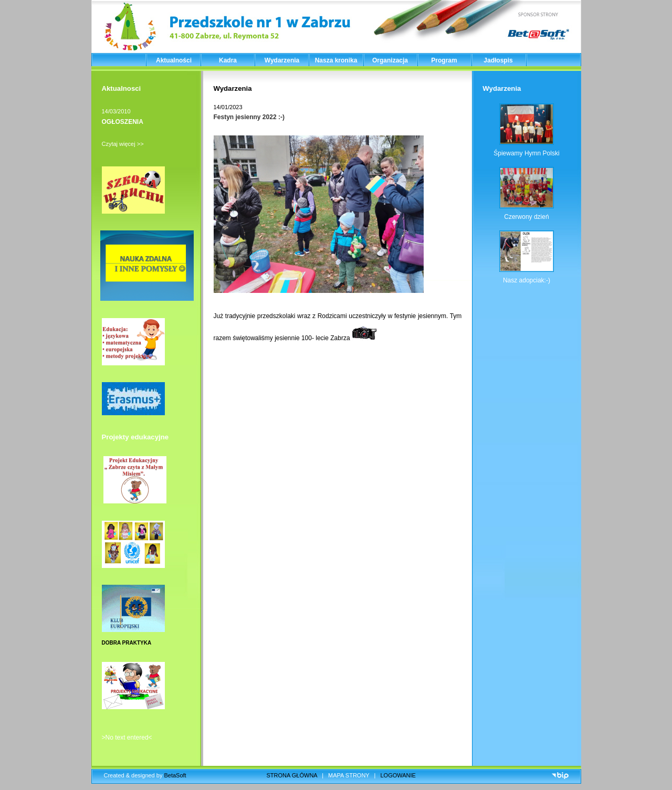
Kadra (228, 60)
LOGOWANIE (398, 775)
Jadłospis (498, 60)
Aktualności (174, 60)
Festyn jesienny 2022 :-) (249, 117)
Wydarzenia (282, 60)
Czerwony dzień (526, 217)
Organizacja (390, 60)
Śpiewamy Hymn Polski (526, 153)
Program (444, 60)
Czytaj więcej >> (123, 144)
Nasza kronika (336, 60)
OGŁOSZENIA (123, 122)
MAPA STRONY (349, 775)
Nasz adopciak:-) (527, 280)
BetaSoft (175, 775)
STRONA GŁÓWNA (292, 775)
